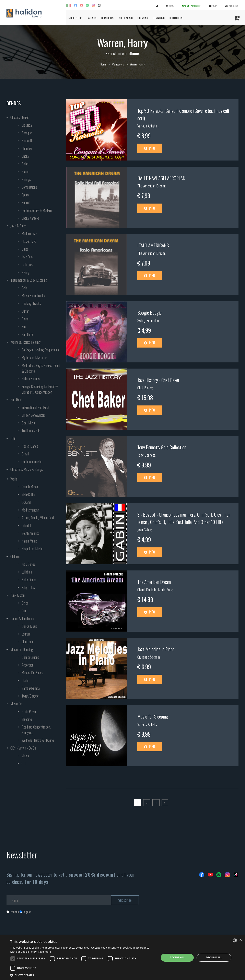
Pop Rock (16, 400)
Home (103, 64)
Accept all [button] (177, 957)
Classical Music (20, 117)
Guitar (25, 311)
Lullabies (27, 572)
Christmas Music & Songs (27, 469)
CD (24, 763)
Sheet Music (126, 18)
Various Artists (148, 126)
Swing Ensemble (148, 320)
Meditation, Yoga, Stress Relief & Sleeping (41, 368)
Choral (25, 156)
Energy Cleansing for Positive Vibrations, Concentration (40, 389)
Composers (108, 18)
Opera (25, 195)
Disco (25, 603)
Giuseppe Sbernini (149, 657)
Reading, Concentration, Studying (36, 730)
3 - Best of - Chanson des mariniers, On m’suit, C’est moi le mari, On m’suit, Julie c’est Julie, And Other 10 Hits (183, 518)
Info (150, 148)
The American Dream (151, 186)
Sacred (26, 203)
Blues (25, 249)
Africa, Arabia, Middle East (38, 518)
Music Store (76, 18)
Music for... (17, 704)
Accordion (28, 665)
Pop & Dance (30, 446)
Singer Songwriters (34, 415)
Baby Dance (29, 580)
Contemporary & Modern (37, 210)
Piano (25, 172)
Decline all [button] (214, 957)
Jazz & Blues (18, 226)
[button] (83, 975)
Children (15, 556)
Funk (24, 611)
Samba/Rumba (31, 688)
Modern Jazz (29, 234)
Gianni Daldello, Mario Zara (155, 590)
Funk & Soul (18, 595)
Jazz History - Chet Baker (158, 380)
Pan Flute (27, 334)
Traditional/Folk (31, 431)
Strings (26, 179)
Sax (24, 327)
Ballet (25, 164)
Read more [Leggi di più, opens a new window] (45, 952)
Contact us (176, 18)
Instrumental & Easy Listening (29, 280)
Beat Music (29, 423)
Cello (25, 288)
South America (31, 533)
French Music (30, 487)
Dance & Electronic (22, 618)
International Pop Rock (36, 407)
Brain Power (29, 711)
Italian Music (29, 541)
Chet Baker (145, 388)
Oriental (26, 525)
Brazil (25, 454)
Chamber (27, 148)
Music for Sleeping (153, 716)
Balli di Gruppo (30, 657)
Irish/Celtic (28, 494)
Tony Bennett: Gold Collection (162, 447)
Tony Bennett (146, 455)
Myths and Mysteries (34, 358)
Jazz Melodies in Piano (156, 649)
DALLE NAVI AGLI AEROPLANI (162, 178)
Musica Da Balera (32, 673)
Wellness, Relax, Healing (25, 342)
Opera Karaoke (31, 218)
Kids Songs (29, 564)
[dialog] (122, 958)
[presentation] (37, 930)
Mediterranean (30, 510)
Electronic (28, 642)
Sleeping (27, 719)
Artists (92, 18)
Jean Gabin (144, 530)
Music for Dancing (22, 649)
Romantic (27, 141)
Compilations (29, 187)
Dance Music (30, 626)
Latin (13, 438)
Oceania (26, 502)
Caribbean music (32, 462)
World (14, 479)
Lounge (26, 634)
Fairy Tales (28, 587)
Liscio (25, 680)
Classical (27, 125)
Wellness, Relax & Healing (38, 740)
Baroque (27, 133)
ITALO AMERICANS (153, 245)
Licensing (143, 18)
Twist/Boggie (30, 696)
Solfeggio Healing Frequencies (40, 350)
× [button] (240, 940)
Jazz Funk (27, 257)
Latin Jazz (28, 265)
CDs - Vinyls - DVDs (23, 748)
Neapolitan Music (32, 549)
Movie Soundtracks (33, 296)
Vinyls (25, 756)
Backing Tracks (31, 303)
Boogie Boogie (149, 312)
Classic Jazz (29, 241)
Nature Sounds (31, 379)
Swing (25, 272)
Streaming (159, 18)
